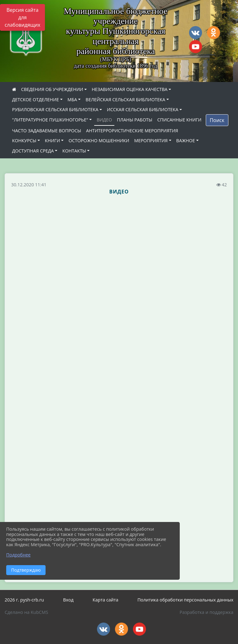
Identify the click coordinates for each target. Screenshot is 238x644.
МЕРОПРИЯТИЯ (151, 141)
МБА (72, 100)
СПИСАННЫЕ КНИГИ (179, 120)
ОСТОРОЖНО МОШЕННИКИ (99, 141)
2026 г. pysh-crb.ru (24, 600)
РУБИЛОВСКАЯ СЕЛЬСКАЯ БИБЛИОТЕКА (55, 109)
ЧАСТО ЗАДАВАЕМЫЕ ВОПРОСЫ (47, 131)
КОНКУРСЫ (24, 141)
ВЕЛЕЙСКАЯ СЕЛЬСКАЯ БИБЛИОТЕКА (125, 100)
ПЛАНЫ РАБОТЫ (134, 120)
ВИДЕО (104, 120)
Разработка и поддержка (207, 612)
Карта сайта (106, 600)
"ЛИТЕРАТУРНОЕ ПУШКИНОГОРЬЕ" (50, 120)
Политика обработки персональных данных (185, 600)
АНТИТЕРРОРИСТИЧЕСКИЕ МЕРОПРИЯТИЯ (132, 131)
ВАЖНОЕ (186, 141)
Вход (68, 600)
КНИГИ (53, 141)
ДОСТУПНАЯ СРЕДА (33, 151)
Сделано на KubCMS (26, 612)
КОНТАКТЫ (74, 151)
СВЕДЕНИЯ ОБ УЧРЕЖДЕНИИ (52, 89)
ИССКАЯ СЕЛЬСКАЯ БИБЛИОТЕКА (143, 109)
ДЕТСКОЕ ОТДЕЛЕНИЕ (35, 100)
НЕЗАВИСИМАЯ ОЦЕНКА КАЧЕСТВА (130, 89)
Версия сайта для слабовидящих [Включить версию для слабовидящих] (22, 17)
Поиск (217, 120)
